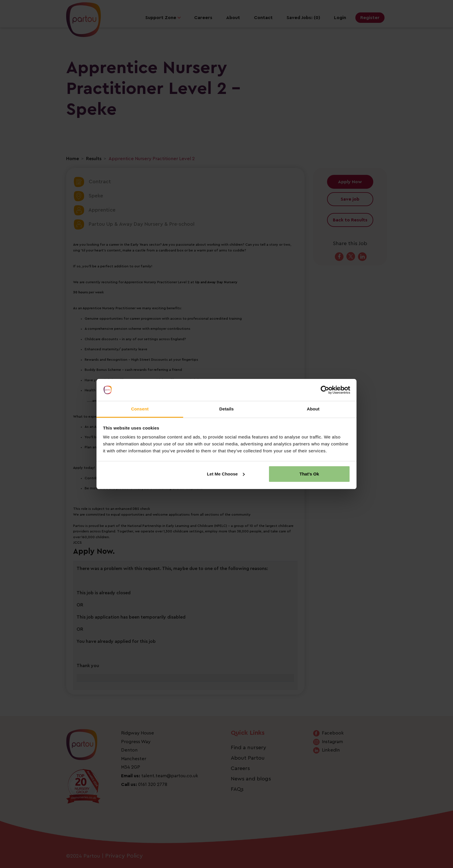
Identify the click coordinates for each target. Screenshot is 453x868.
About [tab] (313, 409)
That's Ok (309, 474)
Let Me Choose (226, 474)
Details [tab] (226, 409)
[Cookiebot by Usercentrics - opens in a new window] (325, 390)
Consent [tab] (140, 409)
